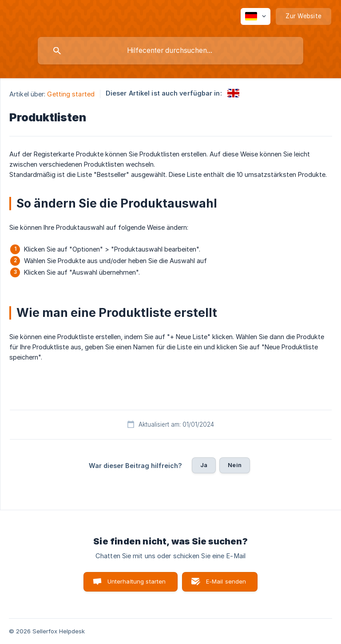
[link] (233, 93)
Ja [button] (204, 465)
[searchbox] (170, 51)
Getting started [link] (71, 94)
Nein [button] (235, 465)
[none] (256, 16)
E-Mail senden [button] (226, 581)
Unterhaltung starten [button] (137, 581)
